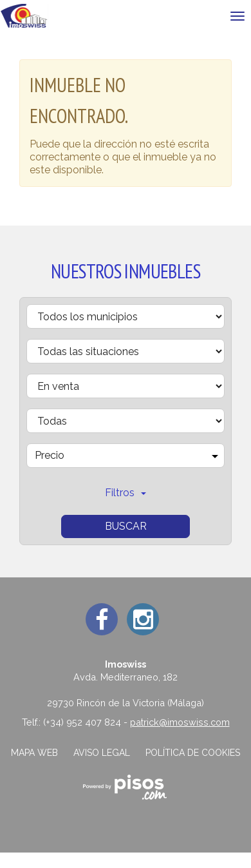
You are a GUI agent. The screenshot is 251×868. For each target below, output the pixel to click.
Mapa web (34, 753)
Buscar (126, 526)
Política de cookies (193, 753)
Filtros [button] (126, 493)
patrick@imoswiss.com (180, 722)
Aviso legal (102, 753)
